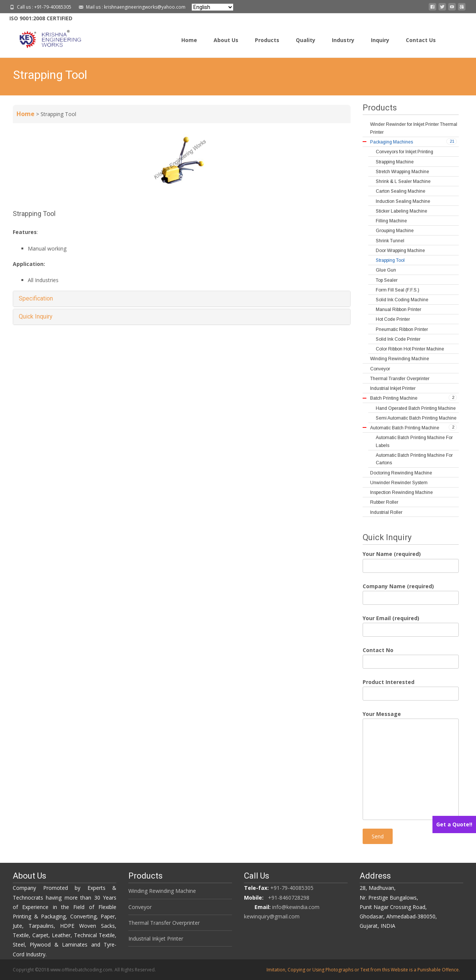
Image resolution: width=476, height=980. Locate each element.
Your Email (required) (411, 624)
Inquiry (380, 40)
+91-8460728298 (289, 898)
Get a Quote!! (454, 824)
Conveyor (140, 907)
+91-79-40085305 (292, 888)
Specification (36, 298)
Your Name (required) (411, 560)
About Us (226, 40)
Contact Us (421, 40)
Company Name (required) (411, 592)
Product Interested (411, 688)
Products (267, 40)
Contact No (411, 656)
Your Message (411, 719)
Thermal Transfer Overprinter (164, 923)
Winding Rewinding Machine (162, 891)
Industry (343, 40)
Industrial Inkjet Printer (156, 938)
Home (189, 40)
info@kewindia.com (296, 907)
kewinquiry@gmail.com (272, 916)
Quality (306, 40)
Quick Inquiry (36, 316)
